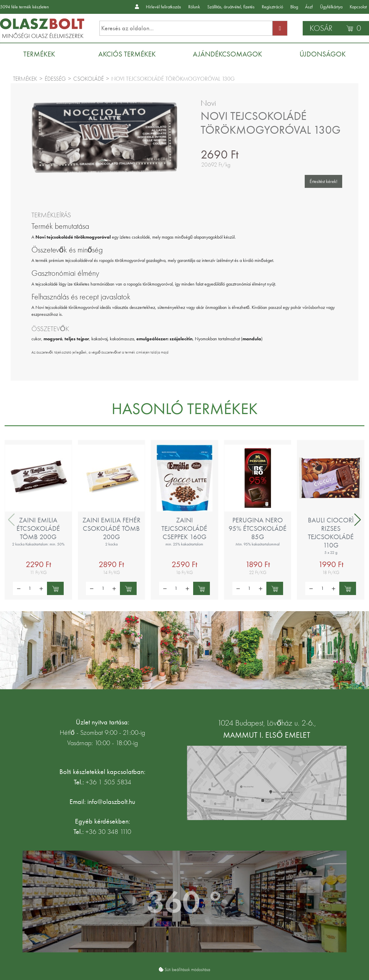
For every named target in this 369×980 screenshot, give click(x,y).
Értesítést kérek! (323, 181)
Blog (294, 7)
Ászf (309, 7)
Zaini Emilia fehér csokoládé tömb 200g (111, 528)
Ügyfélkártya (331, 7)
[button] (358, 520)
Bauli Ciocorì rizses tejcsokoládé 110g (331, 533)
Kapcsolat (358, 7)
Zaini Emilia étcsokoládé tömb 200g (38, 528)
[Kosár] (336, 28)
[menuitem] (42, 54)
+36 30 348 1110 (108, 832)
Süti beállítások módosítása (187, 970)
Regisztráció (272, 7)
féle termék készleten (25, 7)
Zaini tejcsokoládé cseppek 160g (184, 528)
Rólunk (194, 7)
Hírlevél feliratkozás (163, 7)
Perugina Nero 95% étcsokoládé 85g (258, 528)
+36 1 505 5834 (108, 782)
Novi (208, 103)
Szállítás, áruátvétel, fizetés (231, 7)
